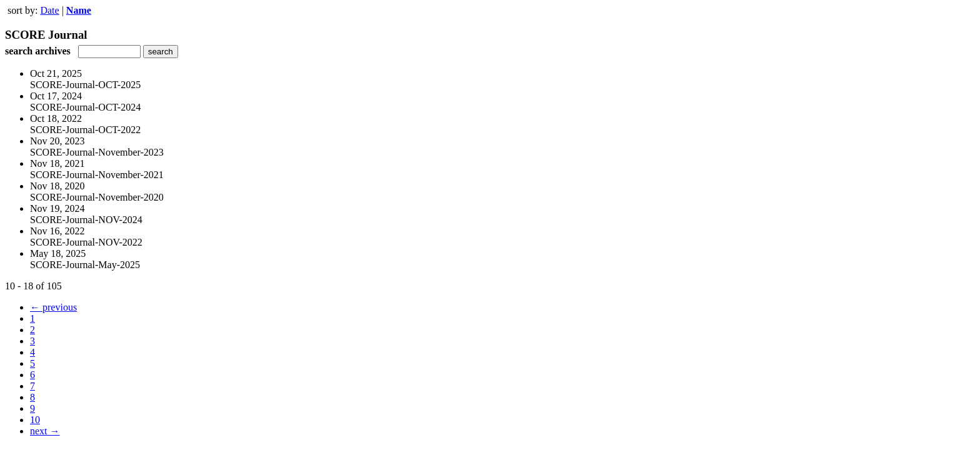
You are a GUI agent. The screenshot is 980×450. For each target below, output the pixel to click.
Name (79, 10)
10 (35, 420)
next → (45, 431)
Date (49, 10)
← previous (53, 307)
